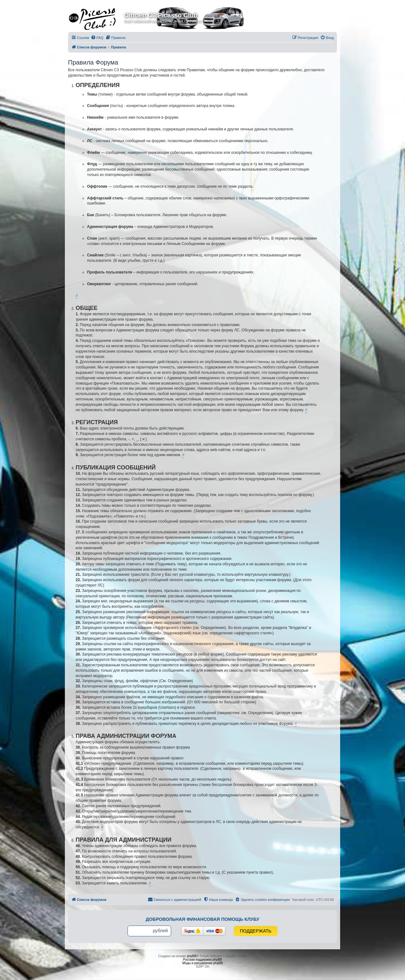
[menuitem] (97, 38)
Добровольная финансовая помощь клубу (203, 919)
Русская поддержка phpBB (202, 960)
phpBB (192, 956)
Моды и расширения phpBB (202, 963)
